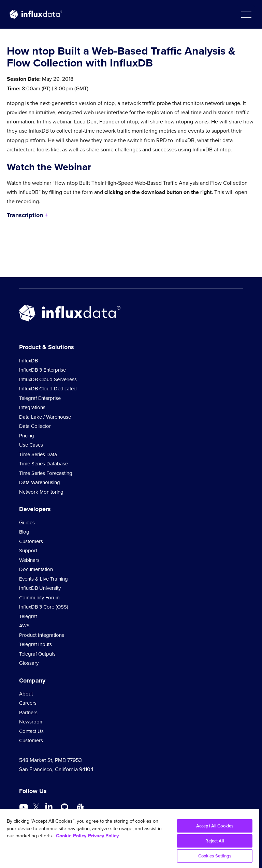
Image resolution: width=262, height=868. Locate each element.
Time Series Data (38, 454)
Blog (24, 532)
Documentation (36, 569)
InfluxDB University (40, 588)
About (26, 694)
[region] (130, 839)
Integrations (32, 407)
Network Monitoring (41, 492)
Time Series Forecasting (46, 473)
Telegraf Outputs (37, 654)
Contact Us (31, 731)
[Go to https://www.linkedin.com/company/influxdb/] (49, 807)
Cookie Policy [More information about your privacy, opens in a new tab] (71, 836)
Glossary (29, 663)
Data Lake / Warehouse (45, 417)
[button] (246, 14)
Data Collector (35, 426)
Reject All (215, 841)
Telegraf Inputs (35, 644)
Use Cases (31, 445)
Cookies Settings (215, 856)
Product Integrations (42, 635)
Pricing (27, 436)
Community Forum (39, 598)
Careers (28, 703)
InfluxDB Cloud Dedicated (48, 389)
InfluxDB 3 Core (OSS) (44, 607)
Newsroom (31, 722)
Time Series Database (43, 464)
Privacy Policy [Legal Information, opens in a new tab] (103, 836)
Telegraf (28, 616)
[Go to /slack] (80, 807)
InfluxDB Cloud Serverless (48, 379)
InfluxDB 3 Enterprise (42, 370)
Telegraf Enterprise (40, 398)
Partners (28, 713)
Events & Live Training (43, 579)
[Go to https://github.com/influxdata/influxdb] (64, 807)
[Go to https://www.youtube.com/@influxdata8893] (24, 807)
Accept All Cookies (215, 826)
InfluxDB (28, 361)
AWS (24, 626)
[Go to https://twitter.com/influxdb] (36, 808)
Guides (27, 523)
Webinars (29, 560)
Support (28, 551)
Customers (31, 541)
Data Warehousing (40, 482)
